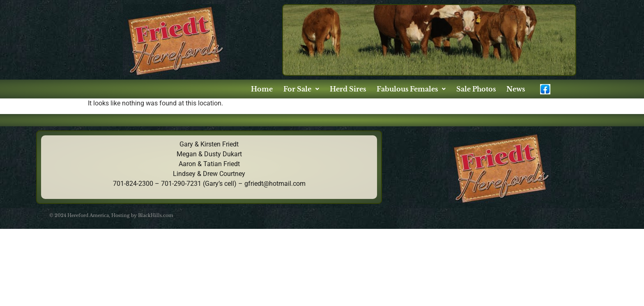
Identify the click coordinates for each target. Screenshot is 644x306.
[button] (301, 89)
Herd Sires (348, 89)
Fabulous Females (411, 89)
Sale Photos (476, 89)
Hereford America (88, 215)
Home (262, 89)
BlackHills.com (156, 215)
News (516, 89)
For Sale (301, 89)
